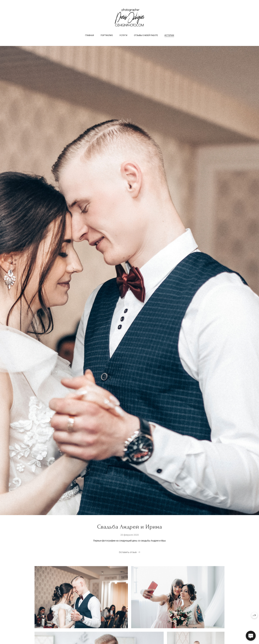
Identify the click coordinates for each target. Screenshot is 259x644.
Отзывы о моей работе (146, 35)
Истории (169, 35)
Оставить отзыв (128, 553)
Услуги (123, 35)
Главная (90, 35)
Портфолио (107, 35)
